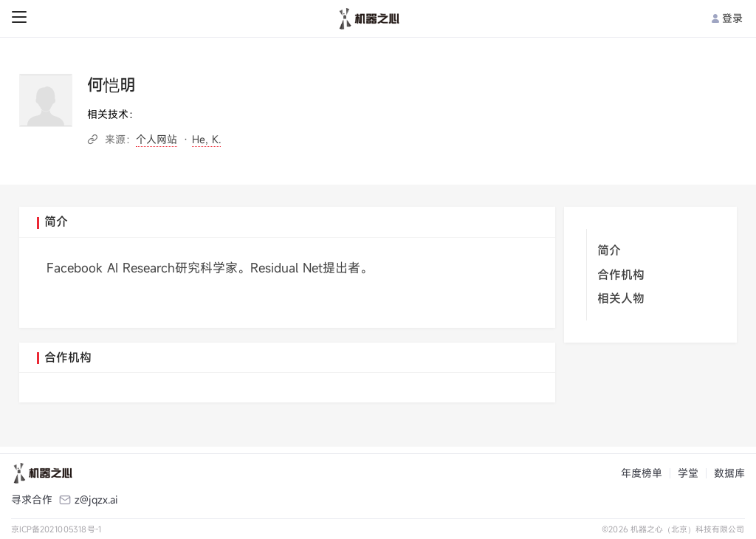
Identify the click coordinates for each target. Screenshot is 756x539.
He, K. (206, 139)
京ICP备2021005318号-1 (56, 529)
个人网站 (157, 139)
